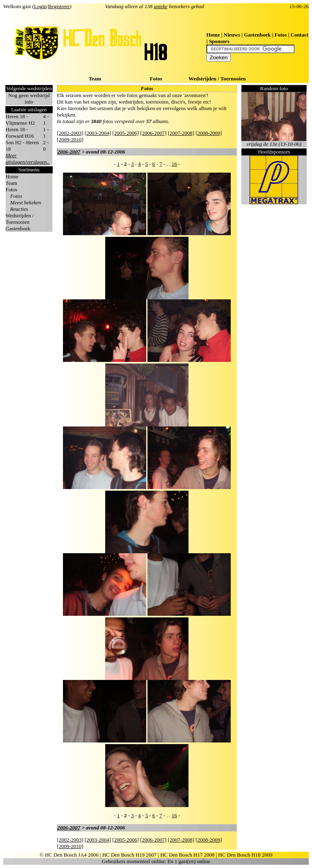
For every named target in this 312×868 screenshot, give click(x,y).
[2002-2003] (70, 133)
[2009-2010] (70, 140)
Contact (299, 35)
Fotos (281, 35)
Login (40, 6)
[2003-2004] (98, 133)
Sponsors (219, 41)
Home (213, 35)
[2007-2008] (181, 133)
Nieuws (232, 35)
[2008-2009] (209, 133)
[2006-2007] (153, 133)
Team (95, 79)
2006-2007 (69, 152)
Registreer (59, 6)
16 (174, 164)
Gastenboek (257, 35)
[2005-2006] (126, 133)
